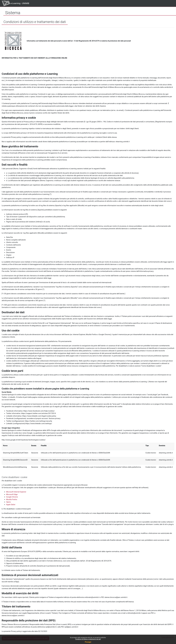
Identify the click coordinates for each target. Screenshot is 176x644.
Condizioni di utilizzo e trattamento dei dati (88, 639)
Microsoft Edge (12, 494)
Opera (8, 502)
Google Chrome (12, 497)
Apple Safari (11, 505)
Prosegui (88, 642)
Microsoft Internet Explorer (16, 492)
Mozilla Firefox (12, 499)
